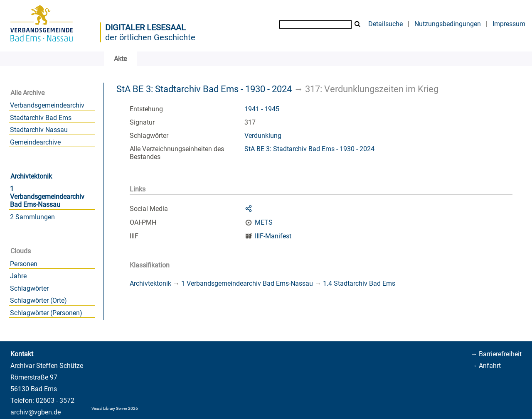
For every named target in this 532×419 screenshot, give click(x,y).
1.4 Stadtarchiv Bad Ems (359, 283)
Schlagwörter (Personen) (46, 313)
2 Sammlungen (32, 217)
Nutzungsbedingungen (448, 24)
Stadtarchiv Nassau (39, 130)
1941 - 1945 (262, 109)
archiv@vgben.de (36, 412)
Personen (24, 264)
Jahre (18, 276)
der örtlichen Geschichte (150, 37)
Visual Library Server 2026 (115, 408)
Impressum (509, 24)
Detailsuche (385, 24)
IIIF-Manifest (273, 236)
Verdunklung (263, 136)
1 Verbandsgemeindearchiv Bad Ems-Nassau (47, 197)
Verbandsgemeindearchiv (47, 105)
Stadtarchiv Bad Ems (41, 118)
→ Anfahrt (486, 366)
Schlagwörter (29, 288)
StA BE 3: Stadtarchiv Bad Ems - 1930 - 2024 (204, 89)
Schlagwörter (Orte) (38, 300)
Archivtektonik (31, 176)
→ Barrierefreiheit (496, 354)
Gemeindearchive (35, 142)
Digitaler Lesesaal (145, 27)
